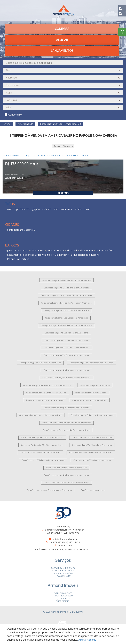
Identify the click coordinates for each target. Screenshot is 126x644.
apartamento (22, 209)
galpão (36, 209)
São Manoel (37, 250)
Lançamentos (62, 51)
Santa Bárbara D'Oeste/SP (22, 230)
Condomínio (15, 115)
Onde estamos (63, 601)
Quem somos (63, 598)
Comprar (62, 29)
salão (87, 209)
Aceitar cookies (87, 640)
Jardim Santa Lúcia (17, 250)
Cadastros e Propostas (63, 568)
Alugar (62, 40)
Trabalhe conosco (63, 596)
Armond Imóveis (11, 156)
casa (10, 209)
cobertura (66, 209)
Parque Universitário (18, 259)
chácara (47, 209)
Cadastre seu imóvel (63, 573)
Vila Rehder (61, 255)
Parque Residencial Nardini (84, 255)
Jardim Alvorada (55, 250)
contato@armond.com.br (64, 539)
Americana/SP (56, 156)
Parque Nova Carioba (77, 156)
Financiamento (63, 576)
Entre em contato (63, 593)
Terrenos (41, 156)
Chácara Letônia (105, 250)
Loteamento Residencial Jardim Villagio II (30, 255)
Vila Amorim (86, 250)
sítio (56, 209)
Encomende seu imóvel (63, 571)
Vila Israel (72, 250)
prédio (78, 209)
